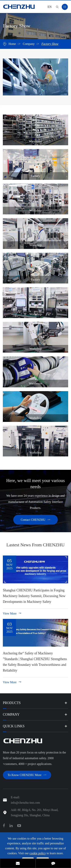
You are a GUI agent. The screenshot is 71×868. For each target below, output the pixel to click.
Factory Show (50, 44)
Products (12, 703)
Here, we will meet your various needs (35, 484)
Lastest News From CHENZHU (35, 545)
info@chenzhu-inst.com (25, 803)
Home (12, 44)
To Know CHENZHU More (27, 775)
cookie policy (38, 853)
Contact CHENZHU (35, 520)
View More (12, 613)
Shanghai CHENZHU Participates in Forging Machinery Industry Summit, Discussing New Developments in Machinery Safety (34, 596)
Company (29, 44)
